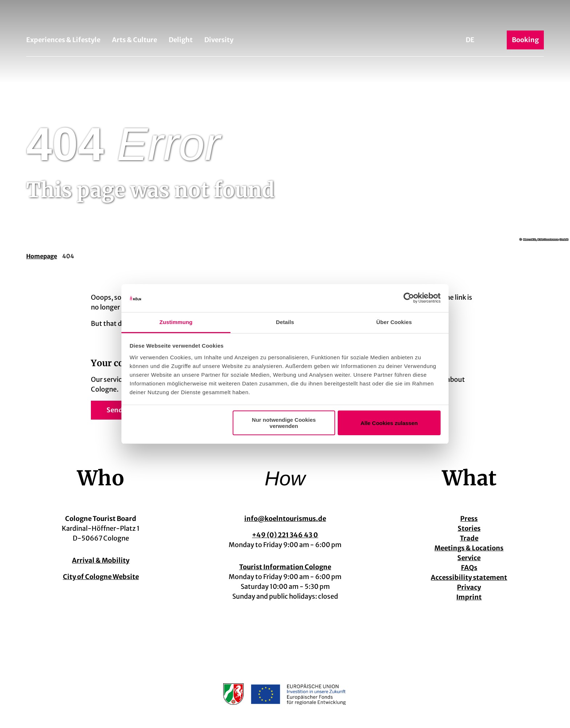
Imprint (469, 597)
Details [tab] (285, 322)
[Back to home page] (285, 17)
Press (469, 519)
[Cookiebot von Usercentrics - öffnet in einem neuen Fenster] (409, 298)
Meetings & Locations (469, 548)
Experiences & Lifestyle (63, 40)
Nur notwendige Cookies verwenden (284, 423)
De (470, 40)
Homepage (42, 256)
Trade (469, 538)
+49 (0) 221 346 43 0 (285, 535)
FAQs (469, 568)
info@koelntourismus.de (285, 519)
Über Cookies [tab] (394, 322)
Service (469, 558)
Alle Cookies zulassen (389, 423)
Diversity (219, 40)
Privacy (469, 587)
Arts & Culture (135, 40)
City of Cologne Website (101, 577)
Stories (469, 528)
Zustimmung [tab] (176, 322)
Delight (181, 40)
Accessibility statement (469, 577)
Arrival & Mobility (101, 560)
